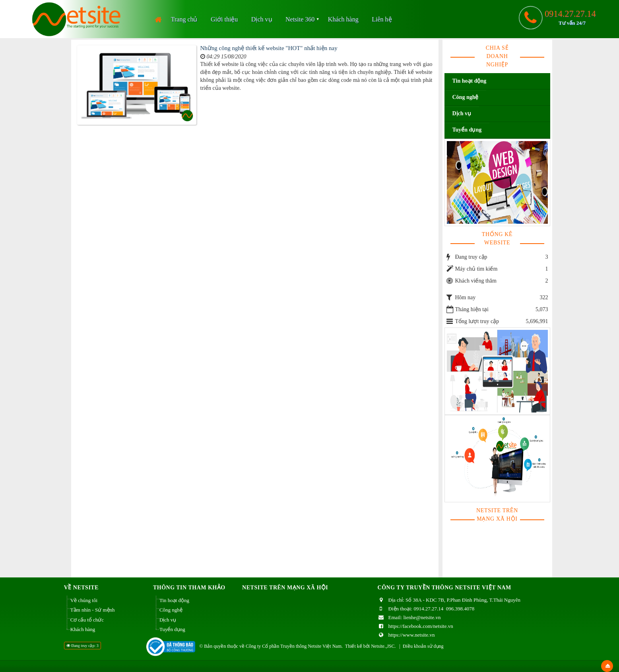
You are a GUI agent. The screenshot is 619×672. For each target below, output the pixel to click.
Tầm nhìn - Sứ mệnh (93, 610)
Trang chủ (184, 19)
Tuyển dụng (467, 130)
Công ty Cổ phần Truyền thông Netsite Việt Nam (294, 646)
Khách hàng (343, 19)
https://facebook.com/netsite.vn (421, 626)
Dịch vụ (262, 19)
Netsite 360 (300, 19)
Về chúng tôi (84, 600)
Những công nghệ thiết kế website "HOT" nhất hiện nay (269, 48)
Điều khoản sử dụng (423, 646)
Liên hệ (382, 19)
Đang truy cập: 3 (82, 646)
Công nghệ (466, 97)
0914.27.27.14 (570, 17)
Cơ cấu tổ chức (87, 620)
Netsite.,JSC (383, 646)
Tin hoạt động (470, 81)
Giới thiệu (224, 19)
